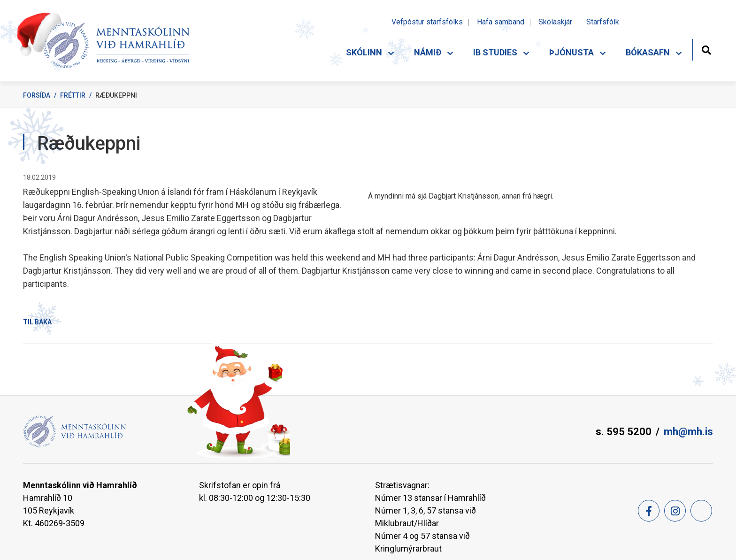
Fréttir (73, 95)
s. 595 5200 (624, 432)
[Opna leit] (706, 49)
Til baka (37, 322)
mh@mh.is (688, 432)
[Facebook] (649, 511)
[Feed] (701, 511)
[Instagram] (675, 511)
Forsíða (37, 95)
